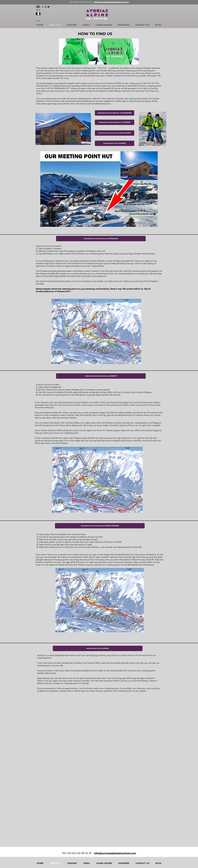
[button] (101, 239)
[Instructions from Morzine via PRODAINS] (115, 113)
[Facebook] (43, 7)
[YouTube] (48, 7)
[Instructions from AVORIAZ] (115, 143)
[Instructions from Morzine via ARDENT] (115, 122)
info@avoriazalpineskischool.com (111, 2)
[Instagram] (46, 7)
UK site (38, 10)
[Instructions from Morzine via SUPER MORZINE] (115, 133)
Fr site (38, 21)
